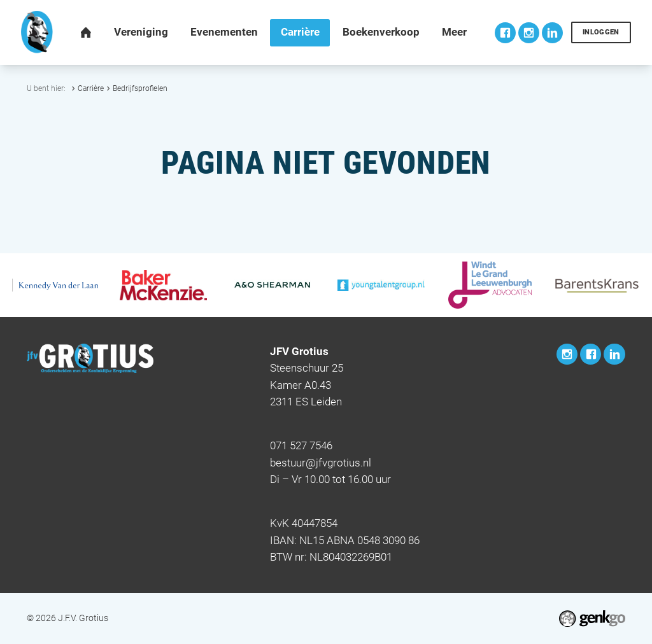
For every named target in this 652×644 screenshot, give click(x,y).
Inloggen (601, 32)
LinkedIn (552, 33)
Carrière (91, 88)
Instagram (529, 33)
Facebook (505, 33)
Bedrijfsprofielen (140, 88)
